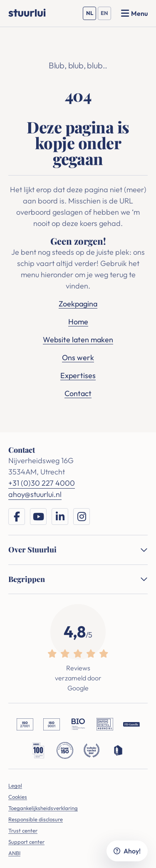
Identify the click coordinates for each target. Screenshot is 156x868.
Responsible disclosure (36, 819)
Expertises (78, 375)
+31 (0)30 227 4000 (42, 483)
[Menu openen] (134, 13)
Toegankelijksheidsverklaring (43, 808)
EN (106, 15)
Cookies (18, 797)
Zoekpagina (78, 304)
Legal (15, 785)
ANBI (14, 853)
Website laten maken (78, 340)
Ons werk (78, 357)
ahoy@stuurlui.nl (35, 494)
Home (78, 322)
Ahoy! (127, 851)
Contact (78, 393)
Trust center (23, 830)
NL (91, 15)
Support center (26, 842)
